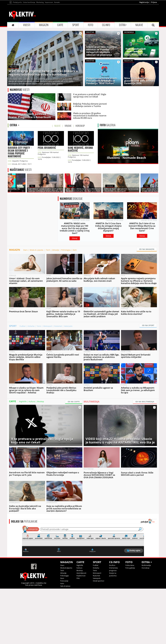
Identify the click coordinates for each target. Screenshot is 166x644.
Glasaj (75, 238)
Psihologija (66, 250)
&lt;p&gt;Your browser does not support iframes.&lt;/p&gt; (83, 541)
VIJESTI (27, 25)
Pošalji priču (17, 2)
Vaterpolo (68, 326)
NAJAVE (139, 25)
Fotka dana (130, 565)
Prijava (154, 2)
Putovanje (64, 581)
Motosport (48, 326)
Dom (75, 250)
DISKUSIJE (71, 199)
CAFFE (60, 25)
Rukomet (58, 326)
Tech (48, 250)
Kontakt (57, 2)
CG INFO (106, 25)
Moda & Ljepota (37, 250)
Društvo (112, 565)
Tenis (39, 326)
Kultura (32, 401)
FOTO (91, 25)
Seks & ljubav (65, 586)
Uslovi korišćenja (29, 2)
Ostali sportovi (98, 581)
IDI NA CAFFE (74, 402)
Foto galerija (130, 568)
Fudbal (23, 326)
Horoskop (146, 568)
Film (78, 578)
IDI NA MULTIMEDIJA (145, 402)
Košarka (31, 326)
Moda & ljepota (66, 568)
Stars (25, 250)
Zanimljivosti (81, 573)
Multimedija (146, 565)
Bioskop (41, 401)
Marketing (40, 2)
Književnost (81, 576)
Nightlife (23, 401)
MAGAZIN (44, 25)
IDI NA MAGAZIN (147, 249)
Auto (62, 583)
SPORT (76, 25)
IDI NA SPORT (148, 325)
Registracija (144, 2)
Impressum (49, 2)
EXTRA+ (123, 25)
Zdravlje (56, 250)
